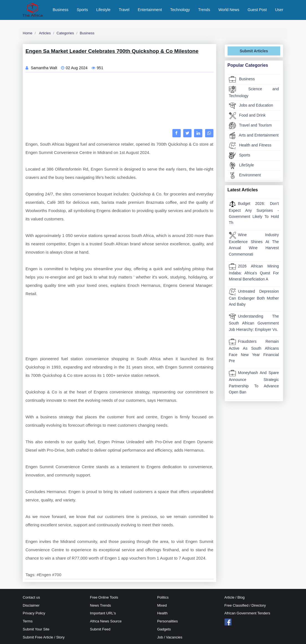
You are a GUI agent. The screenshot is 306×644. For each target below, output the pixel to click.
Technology (180, 10)
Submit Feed (100, 629)
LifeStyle (242, 165)
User (279, 10)
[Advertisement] (119, 102)
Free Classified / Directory (245, 605)
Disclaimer (31, 605)
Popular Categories (248, 65)
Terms (28, 621)
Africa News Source (106, 621)
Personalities (167, 621)
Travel (124, 10)
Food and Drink (247, 116)
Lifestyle (103, 10)
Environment (245, 175)
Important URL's (103, 613)
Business (61, 10)
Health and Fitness (250, 145)
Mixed (162, 605)
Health (162, 613)
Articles (45, 33)
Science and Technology (254, 92)
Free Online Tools (104, 597)
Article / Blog (235, 597)
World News (229, 10)
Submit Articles (254, 51)
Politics (163, 597)
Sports (82, 10)
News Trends (101, 605)
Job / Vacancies (170, 637)
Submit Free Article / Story (44, 637)
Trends (204, 10)
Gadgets (164, 629)
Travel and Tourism (250, 126)
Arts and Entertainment (254, 136)
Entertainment (150, 10)
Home (28, 33)
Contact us (31, 597)
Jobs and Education (251, 106)
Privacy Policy (34, 613)
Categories (65, 33)
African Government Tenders (247, 613)
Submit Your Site (36, 629)
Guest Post (257, 10)
